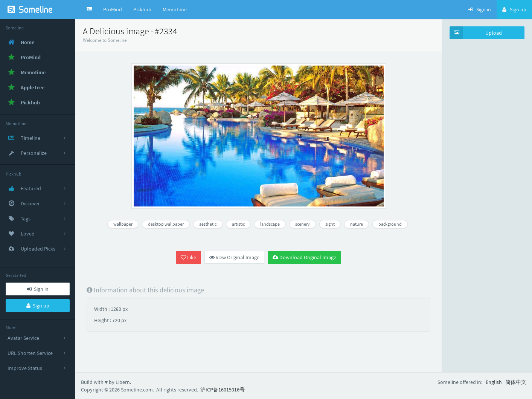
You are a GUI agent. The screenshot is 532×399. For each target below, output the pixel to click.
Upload (476, 33)
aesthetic (208, 224)
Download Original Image (304, 257)
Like (188, 257)
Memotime (175, 9)
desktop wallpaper (166, 224)
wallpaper (123, 224)
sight (330, 224)
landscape (270, 224)
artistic (238, 224)
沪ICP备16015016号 (223, 390)
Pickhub (142, 9)
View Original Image (234, 257)
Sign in (38, 289)
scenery (303, 224)
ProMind (113, 9)
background (390, 224)
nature (357, 224)
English (494, 382)
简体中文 (516, 382)
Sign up (38, 306)
